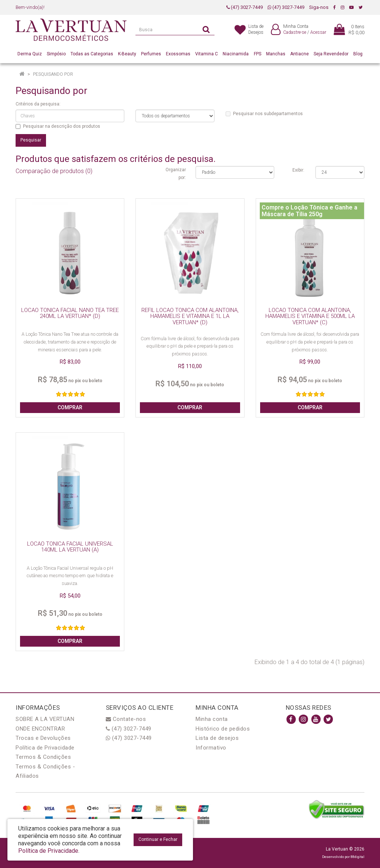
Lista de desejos (217, 738)
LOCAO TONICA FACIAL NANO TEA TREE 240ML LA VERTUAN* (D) (70, 313)
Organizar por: (176, 174)
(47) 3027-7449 (245, 7)
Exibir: (298, 170)
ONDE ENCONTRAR (40, 729)
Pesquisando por (53, 74)
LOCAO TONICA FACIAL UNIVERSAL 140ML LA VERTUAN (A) (70, 547)
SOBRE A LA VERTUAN (45, 719)
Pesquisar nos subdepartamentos (264, 114)
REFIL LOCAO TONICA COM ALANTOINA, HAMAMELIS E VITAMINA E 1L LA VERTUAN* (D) (190, 316)
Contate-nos (126, 719)
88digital (358, 857)
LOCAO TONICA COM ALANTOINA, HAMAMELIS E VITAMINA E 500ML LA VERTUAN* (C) (310, 316)
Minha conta (212, 719)
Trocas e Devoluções (43, 738)
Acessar (318, 32)
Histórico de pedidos (223, 729)
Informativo (211, 748)
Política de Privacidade (45, 748)
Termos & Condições (43, 757)
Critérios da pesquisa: (38, 104)
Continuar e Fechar (158, 839)
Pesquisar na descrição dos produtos (58, 126)
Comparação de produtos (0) (54, 171)
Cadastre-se (295, 32)
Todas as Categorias (92, 54)
